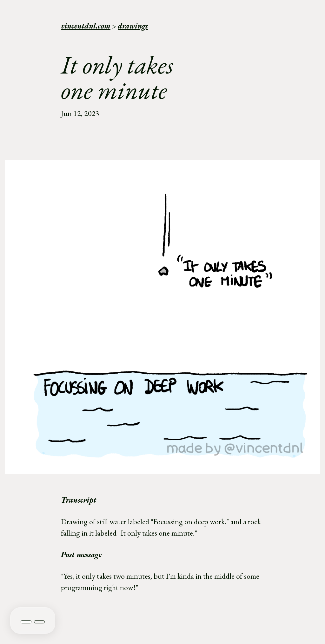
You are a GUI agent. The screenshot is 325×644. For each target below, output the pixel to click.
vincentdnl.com (86, 26)
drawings (133, 26)
